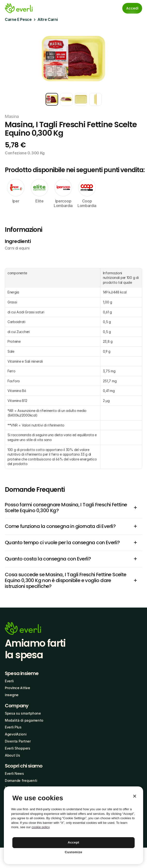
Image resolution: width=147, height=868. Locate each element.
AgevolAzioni (16, 734)
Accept (74, 842)
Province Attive (17, 688)
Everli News (14, 773)
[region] (73, 825)
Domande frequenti (21, 780)
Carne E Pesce (18, 19)
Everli (9, 681)
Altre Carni (48, 19)
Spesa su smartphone (23, 713)
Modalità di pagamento (24, 720)
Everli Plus (13, 727)
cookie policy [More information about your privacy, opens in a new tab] (41, 827)
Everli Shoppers (18, 748)
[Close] (135, 796)
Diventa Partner (18, 741)
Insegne (12, 695)
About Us (12, 755)
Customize (73, 852)
